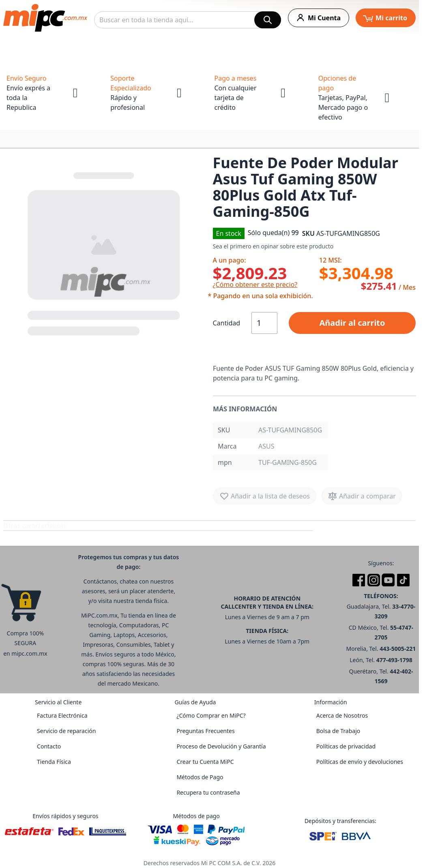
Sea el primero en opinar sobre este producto (273, 246)
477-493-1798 (394, 660)
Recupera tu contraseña (208, 792)
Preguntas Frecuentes (205, 731)
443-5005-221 (398, 649)
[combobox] (188, 20)
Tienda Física (54, 762)
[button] (105, 252)
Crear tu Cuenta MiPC (205, 762)
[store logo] (45, 18)
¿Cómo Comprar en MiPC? (211, 715)
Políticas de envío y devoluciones (360, 762)
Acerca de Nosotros (342, 715)
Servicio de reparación (66, 731)
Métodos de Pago (200, 777)
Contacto (49, 746)
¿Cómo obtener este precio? (255, 284)
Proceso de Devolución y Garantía (221, 746)
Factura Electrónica (62, 715)
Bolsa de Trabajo (338, 731)
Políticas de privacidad (346, 746)
